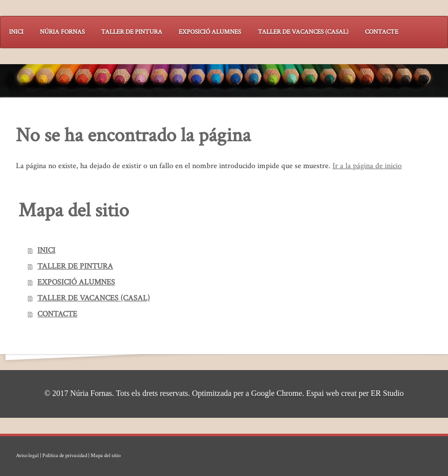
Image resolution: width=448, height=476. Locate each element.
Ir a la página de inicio (367, 166)
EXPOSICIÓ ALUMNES (76, 282)
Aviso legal (27, 456)
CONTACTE (57, 314)
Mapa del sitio (106, 456)
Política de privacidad (65, 456)
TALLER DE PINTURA (75, 266)
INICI (46, 250)
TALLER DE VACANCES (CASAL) (94, 298)
